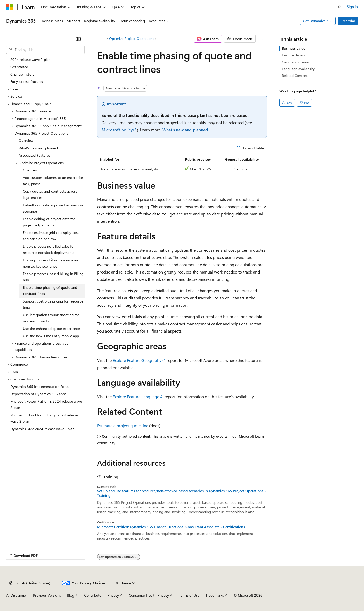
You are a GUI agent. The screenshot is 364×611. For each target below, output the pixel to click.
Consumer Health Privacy (149, 595)
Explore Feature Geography (137, 360)
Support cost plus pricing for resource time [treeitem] (53, 304)
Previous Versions (47, 595)
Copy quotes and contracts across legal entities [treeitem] (50, 195)
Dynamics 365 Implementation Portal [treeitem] (40, 387)
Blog (71, 595)
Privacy (113, 595)
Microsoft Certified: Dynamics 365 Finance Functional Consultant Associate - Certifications (171, 527)
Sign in (352, 7)
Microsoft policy (117, 130)
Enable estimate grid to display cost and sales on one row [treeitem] (51, 236)
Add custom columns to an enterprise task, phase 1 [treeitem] (53, 181)
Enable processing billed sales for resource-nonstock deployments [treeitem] (49, 249)
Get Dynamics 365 (318, 21)
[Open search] (340, 7)
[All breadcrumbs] (102, 39)
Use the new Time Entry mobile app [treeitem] (51, 336)
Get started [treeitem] (19, 67)
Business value (294, 48)
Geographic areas (296, 62)
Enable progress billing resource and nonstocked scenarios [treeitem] (51, 263)
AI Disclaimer (17, 595)
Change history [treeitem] (22, 74)
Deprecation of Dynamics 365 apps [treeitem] (38, 394)
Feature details (293, 55)
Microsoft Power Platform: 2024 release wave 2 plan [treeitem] (46, 405)
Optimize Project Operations (132, 38)
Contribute (93, 595)
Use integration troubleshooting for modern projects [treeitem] (51, 318)
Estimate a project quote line (123, 425)
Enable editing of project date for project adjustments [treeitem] (49, 222)
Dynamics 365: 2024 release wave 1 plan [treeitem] (42, 429)
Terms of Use (189, 595)
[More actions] (262, 39)
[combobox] (45, 50)
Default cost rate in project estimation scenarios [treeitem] (53, 208)
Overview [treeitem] (26, 141)
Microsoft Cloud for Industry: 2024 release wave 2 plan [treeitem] (44, 418)
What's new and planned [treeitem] (38, 148)
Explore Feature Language (136, 396)
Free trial (348, 21)
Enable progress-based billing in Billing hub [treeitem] (53, 277)
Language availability (298, 69)
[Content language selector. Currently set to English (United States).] (30, 583)
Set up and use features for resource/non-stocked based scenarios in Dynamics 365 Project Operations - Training (181, 493)
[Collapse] (78, 39)
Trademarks (215, 595)
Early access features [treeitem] (27, 81)
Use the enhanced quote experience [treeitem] (51, 329)
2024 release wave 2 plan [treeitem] (30, 59)
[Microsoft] (10, 7)
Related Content (295, 76)
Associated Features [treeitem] (34, 155)
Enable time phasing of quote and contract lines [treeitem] (50, 291)
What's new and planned (185, 130)
